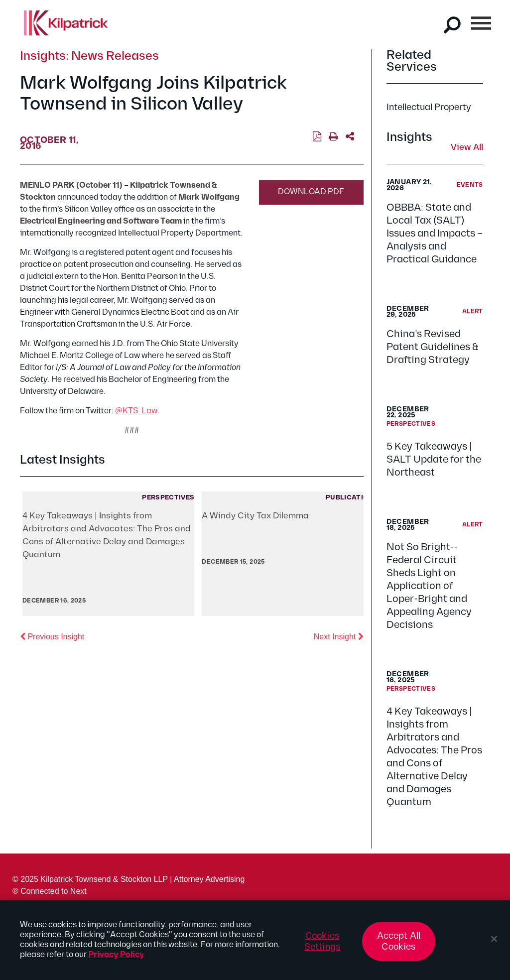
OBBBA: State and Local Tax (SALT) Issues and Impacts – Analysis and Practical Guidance (435, 234)
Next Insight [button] (339, 636)
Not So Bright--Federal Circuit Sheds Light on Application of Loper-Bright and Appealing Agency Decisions (429, 586)
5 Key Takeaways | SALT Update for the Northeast (434, 460)
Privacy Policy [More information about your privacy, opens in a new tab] (116, 955)
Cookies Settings (322, 941)
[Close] (494, 939)
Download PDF (311, 192)
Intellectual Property (429, 107)
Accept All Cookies (399, 941)
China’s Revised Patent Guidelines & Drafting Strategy (433, 347)
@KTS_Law (136, 411)
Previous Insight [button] (52, 636)
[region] (255, 940)
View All (467, 148)
